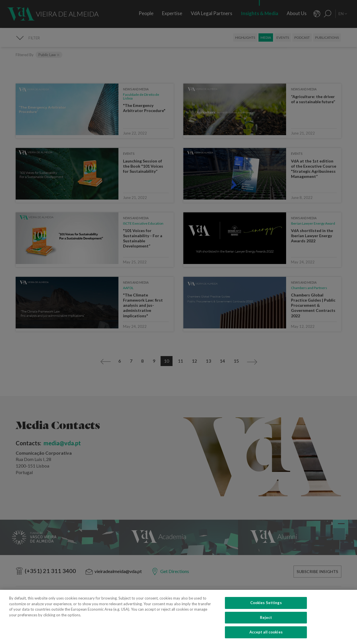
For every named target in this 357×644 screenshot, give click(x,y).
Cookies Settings (266, 610)
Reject (266, 625)
